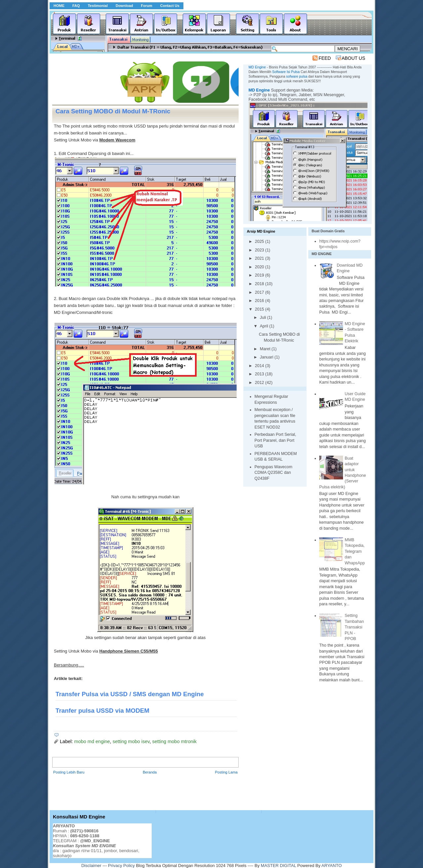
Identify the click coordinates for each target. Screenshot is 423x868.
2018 (260, 284)
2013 (260, 374)
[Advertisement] (173, 58)
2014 (260, 366)
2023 (260, 250)
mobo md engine (92, 741)
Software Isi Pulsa (286, 72)
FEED (325, 58)
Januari (267, 357)
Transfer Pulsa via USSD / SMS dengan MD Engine (130, 694)
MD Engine (259, 90)
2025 (260, 242)
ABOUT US (353, 58)
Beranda (150, 772)
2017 (260, 292)
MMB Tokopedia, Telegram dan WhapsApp (355, 551)
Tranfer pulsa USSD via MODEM (102, 711)
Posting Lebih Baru (69, 772)
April (264, 326)
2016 (260, 301)
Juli (263, 318)
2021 (260, 258)
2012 (260, 383)
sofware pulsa (297, 76)
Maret (266, 349)
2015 (260, 309)
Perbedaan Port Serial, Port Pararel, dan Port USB (275, 440)
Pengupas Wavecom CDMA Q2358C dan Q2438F (273, 473)
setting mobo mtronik (174, 741)
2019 (260, 275)
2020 (260, 267)
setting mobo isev (131, 741)
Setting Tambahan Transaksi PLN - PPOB (354, 627)
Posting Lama (226, 772)
